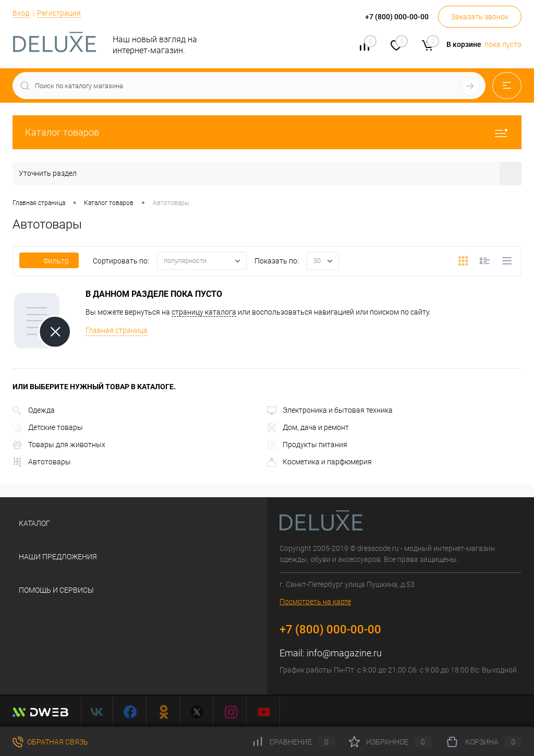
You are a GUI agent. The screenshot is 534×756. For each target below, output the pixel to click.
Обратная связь (50, 742)
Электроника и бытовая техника (330, 410)
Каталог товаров (267, 132)
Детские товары (48, 427)
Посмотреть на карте (315, 602)
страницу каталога (204, 312)
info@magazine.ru (344, 653)
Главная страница (117, 330)
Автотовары (42, 462)
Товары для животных (59, 445)
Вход (21, 13)
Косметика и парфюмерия (319, 462)
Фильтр (49, 261)
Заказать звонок (480, 17)
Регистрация (59, 13)
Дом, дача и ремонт (308, 427)
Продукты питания (307, 445)
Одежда (34, 410)
